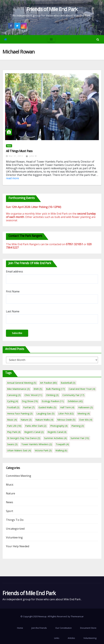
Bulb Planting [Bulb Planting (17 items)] (55, 389)
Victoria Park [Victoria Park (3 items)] (43, 450)
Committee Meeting (19, 476)
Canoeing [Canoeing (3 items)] (14, 395)
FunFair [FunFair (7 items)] (29, 407)
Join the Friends (39, 628)
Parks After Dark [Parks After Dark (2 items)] (36, 426)
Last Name (13, 311)
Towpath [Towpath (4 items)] (62, 444)
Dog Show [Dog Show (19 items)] (30, 401)
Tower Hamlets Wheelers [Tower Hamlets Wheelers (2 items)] (37, 444)
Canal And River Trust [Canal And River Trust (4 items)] (82, 389)
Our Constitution (64, 628)
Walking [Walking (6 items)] (61, 450)
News (9, 146)
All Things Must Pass (19, 151)
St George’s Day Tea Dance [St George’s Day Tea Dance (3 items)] (24, 438)
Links (57, 638)
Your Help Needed (18, 546)
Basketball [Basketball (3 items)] (68, 383)
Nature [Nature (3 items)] (26, 420)
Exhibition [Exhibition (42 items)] (75, 401)
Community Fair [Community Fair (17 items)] (73, 395)
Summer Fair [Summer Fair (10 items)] (80, 438)
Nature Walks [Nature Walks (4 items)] (44, 420)
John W (31, 156)
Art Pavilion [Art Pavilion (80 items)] (49, 383)
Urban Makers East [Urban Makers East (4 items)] (19, 450)
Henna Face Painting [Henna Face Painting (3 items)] (20, 414)
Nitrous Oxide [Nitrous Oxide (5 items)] (66, 420)
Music (10, 485)
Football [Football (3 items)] (13, 407)
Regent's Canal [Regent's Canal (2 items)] (34, 432)
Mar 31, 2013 (16, 156)
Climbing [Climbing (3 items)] (52, 395)
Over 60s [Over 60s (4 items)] (86, 420)
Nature (11, 493)
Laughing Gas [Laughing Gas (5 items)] (45, 414)
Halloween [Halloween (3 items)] (86, 407)
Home (20, 628)
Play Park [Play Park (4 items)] (14, 432)
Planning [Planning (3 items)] (78, 426)
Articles (71, 638)
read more (12, 178)
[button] (98, 39)
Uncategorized (15, 529)
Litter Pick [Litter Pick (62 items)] (66, 414)
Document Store (88, 628)
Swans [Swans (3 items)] (12, 444)
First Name (13, 291)
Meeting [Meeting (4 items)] (84, 414)
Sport (10, 511)
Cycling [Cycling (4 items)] (13, 401)
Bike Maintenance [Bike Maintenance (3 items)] (18, 389)
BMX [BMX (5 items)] (38, 389)
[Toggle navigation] (51, 39)
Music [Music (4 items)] (12, 420)
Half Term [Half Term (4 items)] (67, 407)
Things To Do (15, 520)
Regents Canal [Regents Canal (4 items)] (57, 432)
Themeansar (77, 616)
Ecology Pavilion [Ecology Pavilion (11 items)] (53, 401)
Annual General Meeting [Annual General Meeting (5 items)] (22, 383)
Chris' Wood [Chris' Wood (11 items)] (33, 395)
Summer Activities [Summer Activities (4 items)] (55, 438)
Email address (14, 271)
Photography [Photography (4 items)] (59, 426)
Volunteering (14, 537)
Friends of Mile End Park (52, 9)
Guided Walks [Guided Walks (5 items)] (47, 407)
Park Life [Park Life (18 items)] (14, 426)
